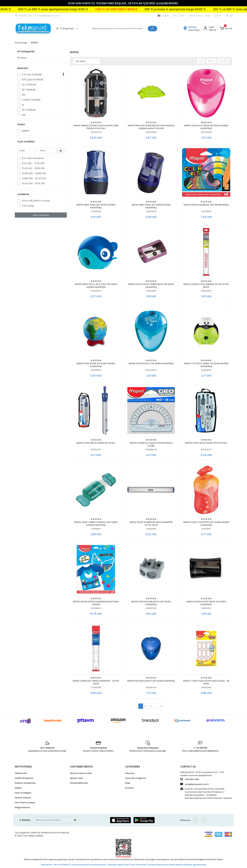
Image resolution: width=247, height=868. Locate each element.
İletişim (18, 788)
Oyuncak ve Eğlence (136, 778)
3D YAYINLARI (29, 90)
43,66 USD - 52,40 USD (34, 178)
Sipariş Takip (76, 778)
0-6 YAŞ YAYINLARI (32, 75)
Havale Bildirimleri (79, 783)
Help (208, 16)
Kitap (128, 783)
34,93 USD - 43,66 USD (34, 173)
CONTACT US (188, 767)
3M (23, 95)
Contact (217, 16)
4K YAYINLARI (29, 110)
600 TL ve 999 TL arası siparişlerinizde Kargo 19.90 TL (125, 9)
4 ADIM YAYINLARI (31, 100)
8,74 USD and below (33, 158)
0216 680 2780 (190, 779)
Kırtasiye (22, 58)
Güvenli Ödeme (23, 798)
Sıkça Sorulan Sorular (81, 773)
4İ (23, 105)
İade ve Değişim (23, 793)
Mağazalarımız (22, 807)
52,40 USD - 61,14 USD (33, 183)
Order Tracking (195, 16)
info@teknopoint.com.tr (195, 784)
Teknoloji (130, 773)
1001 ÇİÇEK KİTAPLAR (32, 80)
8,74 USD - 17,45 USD (33, 163)
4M (24, 115)
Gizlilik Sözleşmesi (24, 778)
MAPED (26, 131)
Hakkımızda (21, 773)
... (156, 706)
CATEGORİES (132, 767)
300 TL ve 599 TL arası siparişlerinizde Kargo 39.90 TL (48, 9)
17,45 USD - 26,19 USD (33, 168)
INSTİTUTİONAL (23, 767)
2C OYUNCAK (29, 85)
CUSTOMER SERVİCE (81, 767)
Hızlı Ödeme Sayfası (25, 803)
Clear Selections (41, 215)
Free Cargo (28, 206)
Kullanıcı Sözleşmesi (25, 783)
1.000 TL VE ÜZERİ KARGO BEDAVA (188, 9)
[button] (226, 29)
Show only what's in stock (36, 201)
